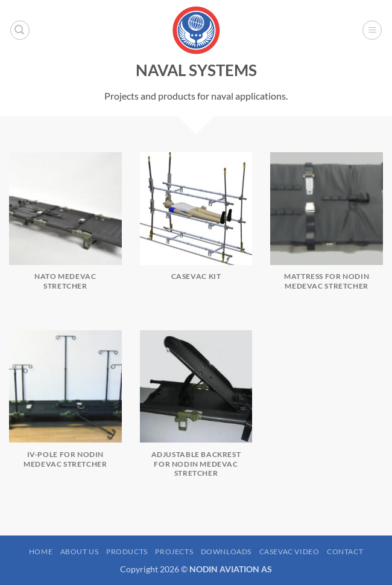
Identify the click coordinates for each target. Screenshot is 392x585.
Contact (345, 551)
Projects (174, 551)
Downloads (226, 551)
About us (80, 551)
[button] (20, 30)
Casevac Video (289, 551)
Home (41, 551)
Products (127, 551)
